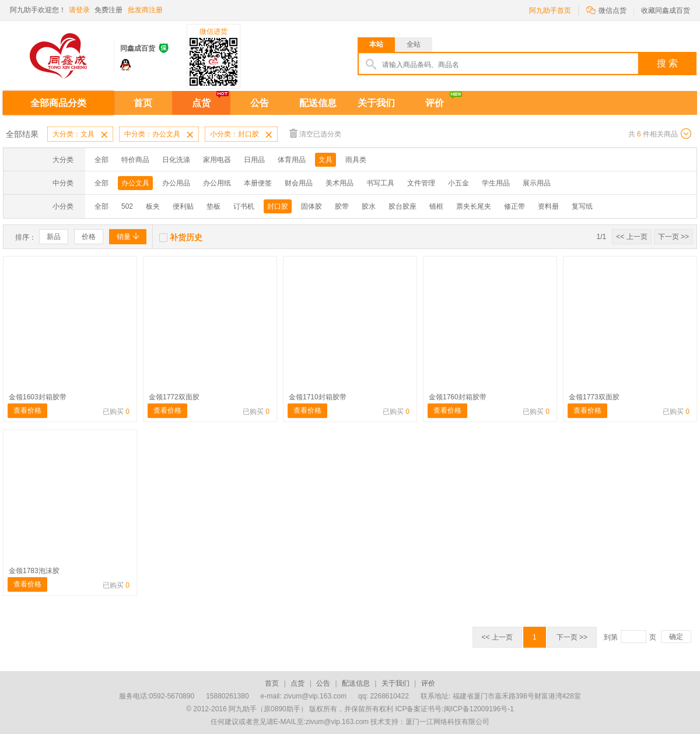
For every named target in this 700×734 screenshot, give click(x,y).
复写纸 (582, 206)
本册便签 (258, 183)
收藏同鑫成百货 (666, 10)
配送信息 (318, 103)
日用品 (254, 160)
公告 (260, 103)
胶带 (342, 206)
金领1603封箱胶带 (38, 397)
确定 (676, 637)
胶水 (369, 206)
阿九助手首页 (550, 10)
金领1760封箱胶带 (458, 397)
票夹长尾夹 (474, 206)
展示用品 (537, 183)
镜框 (436, 206)
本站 (376, 44)
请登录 (79, 10)
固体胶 (311, 206)
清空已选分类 (315, 133)
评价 (435, 103)
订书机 (244, 206)
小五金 (459, 183)
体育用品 (292, 160)
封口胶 (278, 206)
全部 (101, 160)
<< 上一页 (631, 237)
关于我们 (376, 103)
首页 (143, 103)
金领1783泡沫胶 (34, 571)
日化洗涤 (176, 160)
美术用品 (339, 183)
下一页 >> (673, 237)
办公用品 (176, 183)
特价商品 (135, 160)
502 (127, 206)
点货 (201, 103)
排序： (26, 237)
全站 (414, 44)
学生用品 (496, 183)
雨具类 (356, 160)
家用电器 (217, 160)
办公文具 (135, 183)
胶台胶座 (402, 206)
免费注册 (108, 10)
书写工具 (380, 183)
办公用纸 (217, 183)
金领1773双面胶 (594, 397)
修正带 (514, 206)
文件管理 (421, 183)
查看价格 (27, 410)
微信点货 (606, 10)
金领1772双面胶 (174, 397)
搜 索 (667, 63)
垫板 (213, 206)
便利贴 (183, 206)
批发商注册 (145, 10)
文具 (325, 160)
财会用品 (299, 183)
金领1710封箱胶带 (318, 397)
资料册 (548, 206)
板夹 (153, 206)
